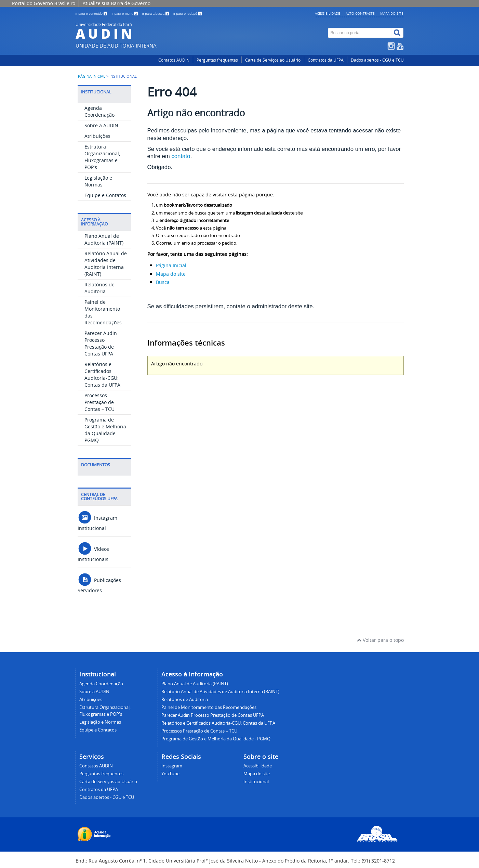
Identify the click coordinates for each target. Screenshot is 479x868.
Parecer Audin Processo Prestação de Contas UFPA (101, 343)
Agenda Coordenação (99, 111)
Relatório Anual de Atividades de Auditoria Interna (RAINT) (106, 264)
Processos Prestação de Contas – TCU (99, 402)
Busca (163, 282)
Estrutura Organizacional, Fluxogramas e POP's (102, 157)
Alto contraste (360, 13)
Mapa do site (392, 13)
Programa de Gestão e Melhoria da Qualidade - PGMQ (105, 430)
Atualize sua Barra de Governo (116, 3)
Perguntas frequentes (217, 60)
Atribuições (97, 136)
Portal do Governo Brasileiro (44, 3)
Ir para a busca (156, 14)
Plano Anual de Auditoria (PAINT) (104, 239)
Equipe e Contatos (105, 195)
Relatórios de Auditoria (99, 288)
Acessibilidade (328, 13)
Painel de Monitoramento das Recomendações (209, 707)
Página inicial (92, 76)
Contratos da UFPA (326, 60)
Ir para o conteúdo (92, 14)
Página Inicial (171, 265)
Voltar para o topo (380, 640)
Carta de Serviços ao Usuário (273, 60)
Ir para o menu (125, 14)
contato (181, 156)
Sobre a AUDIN (101, 125)
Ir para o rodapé (188, 14)
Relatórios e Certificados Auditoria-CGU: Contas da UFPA (102, 374)
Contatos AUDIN (174, 60)
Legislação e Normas (98, 181)
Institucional (256, 782)
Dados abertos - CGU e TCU (377, 60)
